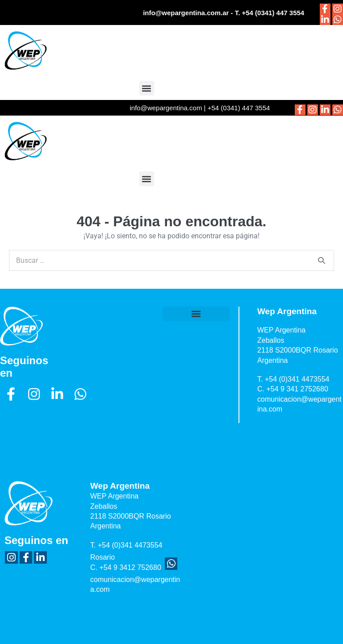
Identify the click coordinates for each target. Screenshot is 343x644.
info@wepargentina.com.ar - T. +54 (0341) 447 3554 (224, 13)
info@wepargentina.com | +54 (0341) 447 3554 (200, 108)
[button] (147, 88)
